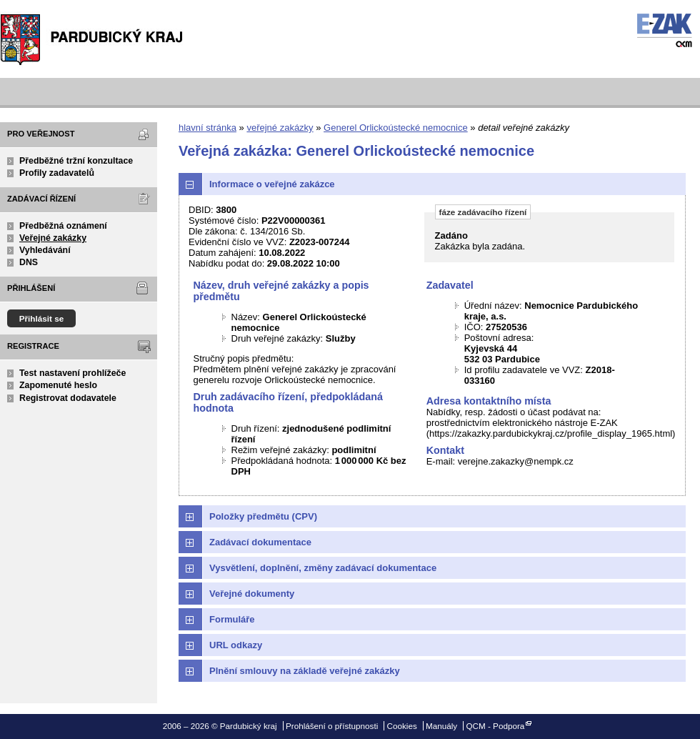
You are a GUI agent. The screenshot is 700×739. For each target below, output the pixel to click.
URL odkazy (236, 645)
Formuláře (232, 619)
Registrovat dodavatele (68, 398)
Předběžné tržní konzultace (76, 161)
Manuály (441, 726)
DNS (29, 262)
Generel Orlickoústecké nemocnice (396, 128)
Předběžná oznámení (63, 226)
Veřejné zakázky (53, 238)
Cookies (402, 726)
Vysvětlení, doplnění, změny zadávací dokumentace (323, 568)
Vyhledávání (45, 250)
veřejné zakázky (280, 128)
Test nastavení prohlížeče (72, 373)
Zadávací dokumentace (260, 542)
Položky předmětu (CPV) (263, 516)
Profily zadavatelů (57, 173)
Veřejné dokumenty (252, 594)
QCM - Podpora (495, 726)
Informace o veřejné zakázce (272, 184)
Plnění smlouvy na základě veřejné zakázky (305, 671)
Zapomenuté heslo (58, 385)
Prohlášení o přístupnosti (332, 726)
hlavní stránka (207, 128)
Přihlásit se (42, 318)
